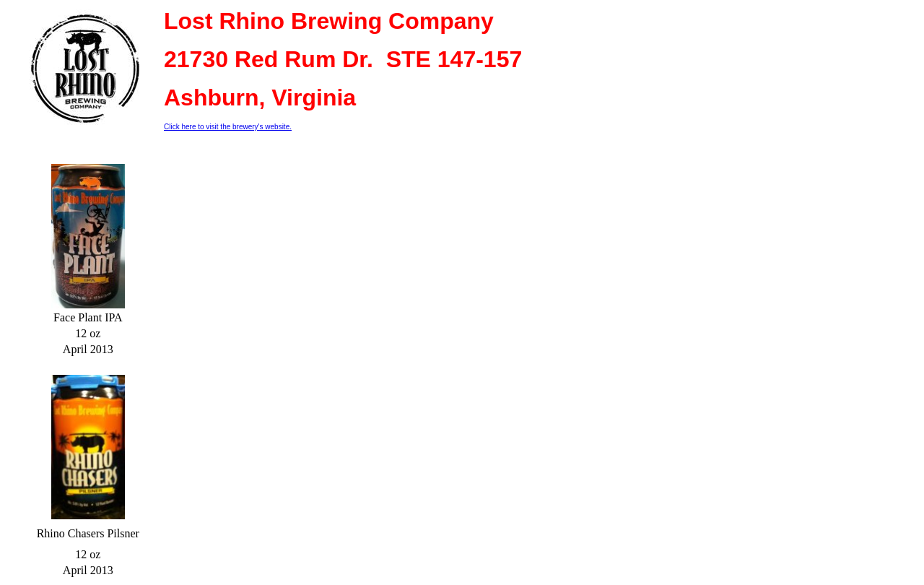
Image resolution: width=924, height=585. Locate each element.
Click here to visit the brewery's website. (228, 127)
